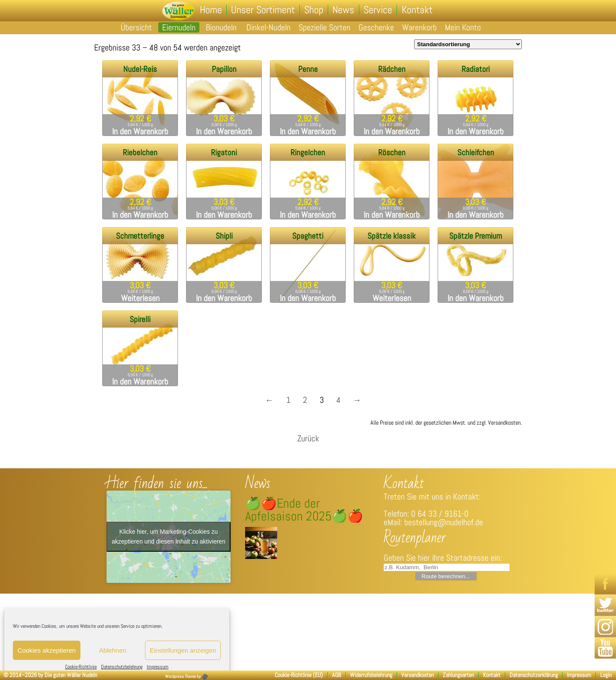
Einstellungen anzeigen (183, 650)
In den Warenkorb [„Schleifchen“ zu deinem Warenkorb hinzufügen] (475, 215)
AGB (336, 675)
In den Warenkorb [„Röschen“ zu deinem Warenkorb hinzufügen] (392, 215)
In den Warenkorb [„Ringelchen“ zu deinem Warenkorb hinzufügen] (308, 215)
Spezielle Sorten (324, 27)
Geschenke (376, 27)
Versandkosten (418, 675)
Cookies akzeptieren (47, 650)
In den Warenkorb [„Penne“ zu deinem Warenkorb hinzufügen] (308, 131)
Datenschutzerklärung (534, 675)
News (343, 10)
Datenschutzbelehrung (122, 667)
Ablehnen (113, 650)
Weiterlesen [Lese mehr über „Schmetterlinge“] (140, 298)
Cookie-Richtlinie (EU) (299, 675)
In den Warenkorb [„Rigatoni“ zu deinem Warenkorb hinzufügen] (224, 215)
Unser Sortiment (263, 10)
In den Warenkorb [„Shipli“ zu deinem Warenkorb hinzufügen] (224, 298)
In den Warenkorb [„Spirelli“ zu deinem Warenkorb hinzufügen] (140, 381)
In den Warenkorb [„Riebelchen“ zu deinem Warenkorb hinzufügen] (140, 215)
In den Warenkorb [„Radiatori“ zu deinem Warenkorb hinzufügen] (475, 131)
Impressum (158, 667)
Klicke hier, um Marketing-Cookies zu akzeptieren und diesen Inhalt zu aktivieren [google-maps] (168, 537)
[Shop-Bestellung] (468, 44)
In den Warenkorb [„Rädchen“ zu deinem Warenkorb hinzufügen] (392, 131)
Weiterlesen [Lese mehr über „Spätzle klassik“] (392, 298)
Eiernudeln (179, 27)
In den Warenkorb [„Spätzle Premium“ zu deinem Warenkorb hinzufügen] (475, 298)
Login (606, 675)
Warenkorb (419, 27)
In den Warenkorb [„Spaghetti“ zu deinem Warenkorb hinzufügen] (308, 298)
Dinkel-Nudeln (268, 27)
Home (211, 10)
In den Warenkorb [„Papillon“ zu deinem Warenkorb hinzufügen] (224, 131)
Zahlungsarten (458, 675)
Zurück (308, 438)
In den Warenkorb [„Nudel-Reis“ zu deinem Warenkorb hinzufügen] (140, 131)
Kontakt (416, 10)
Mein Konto (463, 27)
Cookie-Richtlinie (81, 667)
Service (378, 10)
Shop (314, 10)
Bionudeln (221, 27)
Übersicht (136, 27)
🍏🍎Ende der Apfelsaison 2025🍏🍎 (304, 510)
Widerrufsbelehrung (371, 675)
